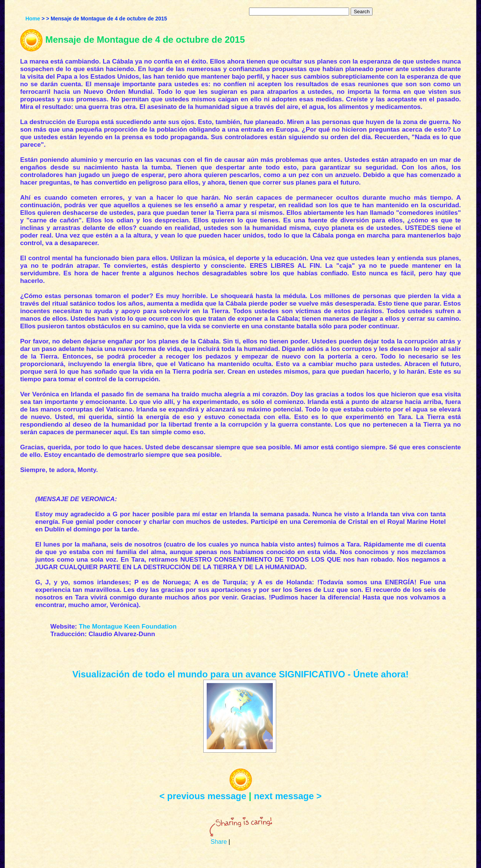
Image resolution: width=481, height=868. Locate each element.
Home (33, 19)
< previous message (203, 796)
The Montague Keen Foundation (128, 627)
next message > (288, 796)
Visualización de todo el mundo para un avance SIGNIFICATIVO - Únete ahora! (241, 674)
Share (219, 842)
